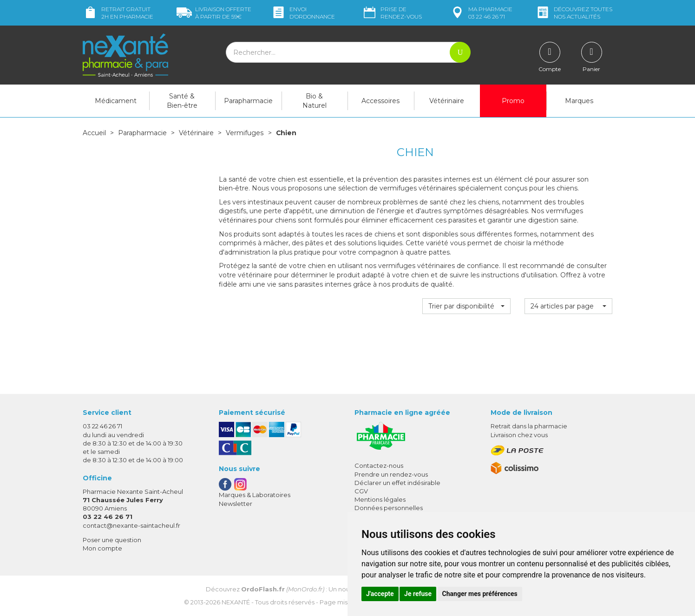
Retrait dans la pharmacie (529, 426)
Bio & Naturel (315, 101)
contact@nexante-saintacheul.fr (131, 525)
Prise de (392, 13)
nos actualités (574, 13)
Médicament (116, 101)
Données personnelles (389, 508)
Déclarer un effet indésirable (397, 483)
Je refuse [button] (418, 594)
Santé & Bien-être (182, 101)
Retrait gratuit (118, 13)
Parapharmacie (248, 101)
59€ (214, 13)
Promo (513, 101)
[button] (466, 306)
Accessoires (380, 101)
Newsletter (236, 504)
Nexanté (236, 602)
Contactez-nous (379, 465)
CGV (361, 491)
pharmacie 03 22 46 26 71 (481, 13)
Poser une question (112, 540)
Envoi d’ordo (303, 13)
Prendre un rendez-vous (391, 474)
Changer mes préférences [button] (480, 594)
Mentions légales (380, 499)
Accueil (94, 133)
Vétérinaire (447, 101)
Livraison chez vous (519, 435)
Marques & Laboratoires (255, 495)
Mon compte (102, 548)
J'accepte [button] (380, 594)
